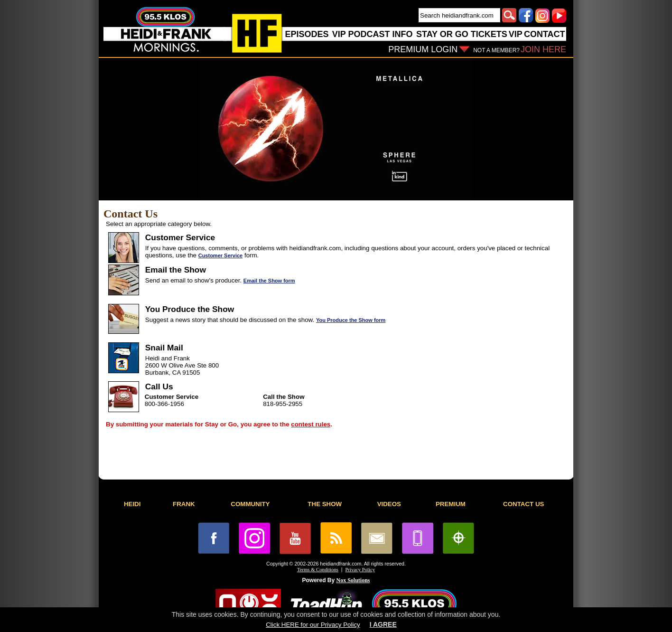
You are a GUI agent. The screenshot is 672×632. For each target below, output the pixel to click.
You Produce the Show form (351, 320)
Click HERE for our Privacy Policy (313, 625)
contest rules (311, 424)
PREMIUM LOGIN (423, 49)
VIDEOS (389, 504)
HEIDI (132, 504)
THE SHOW (325, 504)
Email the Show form (269, 281)
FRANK (184, 504)
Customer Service (221, 255)
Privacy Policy (360, 570)
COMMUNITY (250, 504)
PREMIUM (451, 504)
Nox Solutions (353, 580)
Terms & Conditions (318, 570)
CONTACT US (523, 504)
